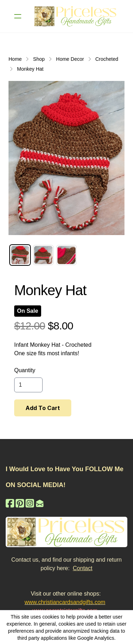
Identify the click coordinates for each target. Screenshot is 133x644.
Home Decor (70, 59)
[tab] (20, 255)
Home (15, 59)
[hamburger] (18, 16)
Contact (82, 568)
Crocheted (107, 59)
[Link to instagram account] (30, 503)
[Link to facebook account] (10, 503)
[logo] (76, 16)
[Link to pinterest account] (20, 503)
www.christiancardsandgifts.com (65, 602)
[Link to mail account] (40, 503)
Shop (39, 59)
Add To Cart (43, 408)
